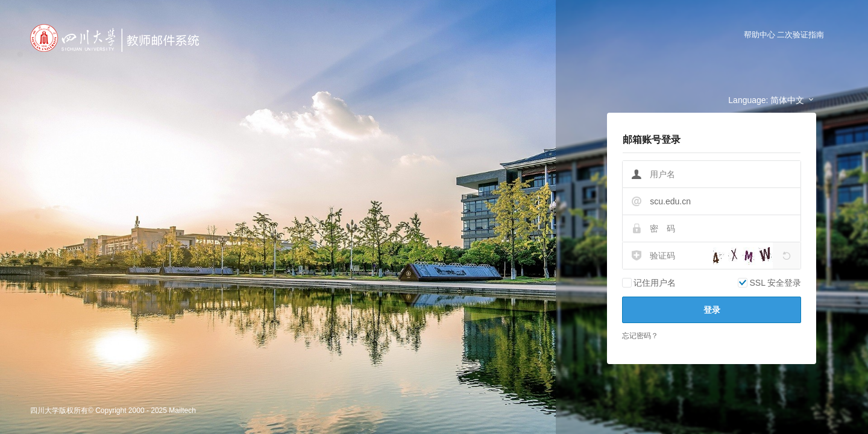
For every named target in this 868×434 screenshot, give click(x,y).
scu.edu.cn (670, 201)
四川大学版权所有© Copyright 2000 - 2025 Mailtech (113, 410)
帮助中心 (759, 35)
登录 (712, 310)
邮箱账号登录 (652, 140)
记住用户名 (655, 283)
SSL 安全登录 (775, 283)
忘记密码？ (640, 336)
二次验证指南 (800, 35)
